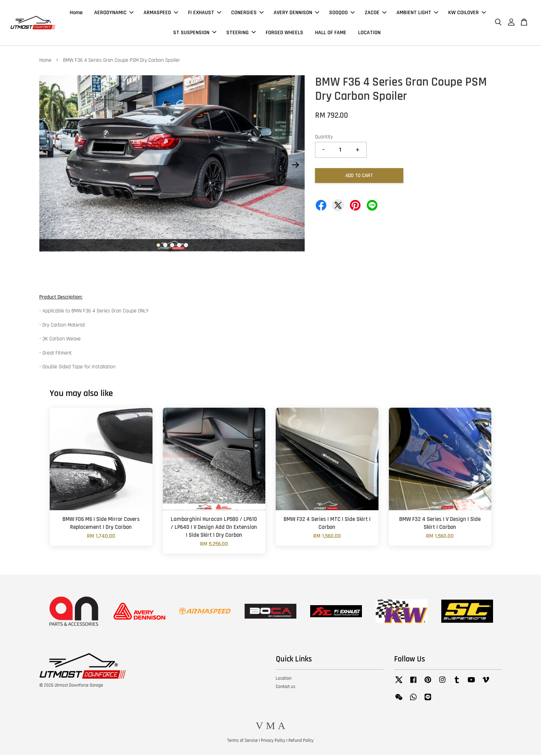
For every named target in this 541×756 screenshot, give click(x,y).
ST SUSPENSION (195, 33)
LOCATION (369, 33)
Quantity (324, 138)
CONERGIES (247, 13)
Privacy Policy (273, 742)
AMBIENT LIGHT (417, 13)
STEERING (241, 33)
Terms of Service (243, 742)
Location (284, 679)
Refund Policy (301, 742)
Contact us (286, 688)
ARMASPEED (161, 13)
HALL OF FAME (331, 33)
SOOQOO (342, 13)
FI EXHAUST (205, 13)
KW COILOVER (467, 13)
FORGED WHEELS (284, 33)
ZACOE (376, 13)
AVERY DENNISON (296, 13)
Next (295, 166)
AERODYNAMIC (114, 13)
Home (76, 13)
